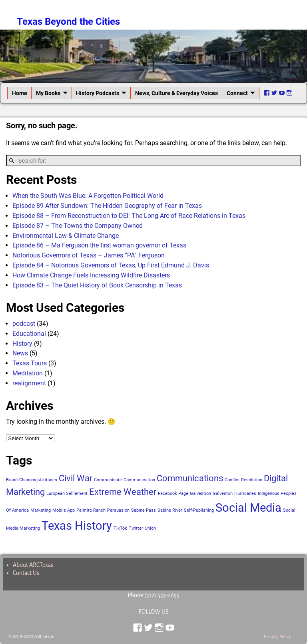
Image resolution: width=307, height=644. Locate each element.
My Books (48, 93)
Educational (29, 334)
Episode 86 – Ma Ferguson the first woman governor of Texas (99, 245)
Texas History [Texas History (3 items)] (77, 526)
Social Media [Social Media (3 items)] (248, 508)
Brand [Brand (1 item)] (12, 480)
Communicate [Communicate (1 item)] (108, 480)
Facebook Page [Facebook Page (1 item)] (173, 493)
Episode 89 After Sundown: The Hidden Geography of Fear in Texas (107, 206)
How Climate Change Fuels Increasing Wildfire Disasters (91, 275)
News (20, 353)
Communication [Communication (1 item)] (139, 480)
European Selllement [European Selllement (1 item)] (67, 493)
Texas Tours (30, 363)
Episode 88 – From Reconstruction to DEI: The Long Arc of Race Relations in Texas (129, 216)
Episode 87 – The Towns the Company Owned (78, 226)
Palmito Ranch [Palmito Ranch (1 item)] (91, 510)
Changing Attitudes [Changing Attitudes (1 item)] (38, 480)
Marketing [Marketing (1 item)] (41, 510)
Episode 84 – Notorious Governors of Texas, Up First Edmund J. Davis (111, 265)
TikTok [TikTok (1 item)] (120, 528)
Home (20, 93)
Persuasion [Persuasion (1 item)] (118, 510)
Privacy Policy (277, 637)
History (22, 344)
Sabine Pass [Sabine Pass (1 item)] (144, 510)
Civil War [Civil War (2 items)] (76, 478)
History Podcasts (98, 93)
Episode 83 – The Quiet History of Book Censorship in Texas (97, 285)
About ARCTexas (33, 565)
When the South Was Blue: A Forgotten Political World (88, 196)
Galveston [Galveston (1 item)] (223, 493)
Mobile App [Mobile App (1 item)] (64, 510)
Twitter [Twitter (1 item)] (136, 528)
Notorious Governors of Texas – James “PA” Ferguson (89, 255)
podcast (24, 324)
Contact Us (26, 573)
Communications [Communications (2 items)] (190, 478)
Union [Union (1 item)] (150, 528)
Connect (237, 93)
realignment (29, 383)
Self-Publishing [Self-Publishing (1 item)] (199, 510)
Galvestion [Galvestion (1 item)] (200, 493)
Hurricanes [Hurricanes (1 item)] (245, 493)
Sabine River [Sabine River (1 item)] (170, 510)
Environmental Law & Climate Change (66, 236)
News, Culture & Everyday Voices (176, 93)
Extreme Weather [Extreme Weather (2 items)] (123, 492)
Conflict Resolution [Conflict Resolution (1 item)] (243, 480)
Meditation (28, 373)
